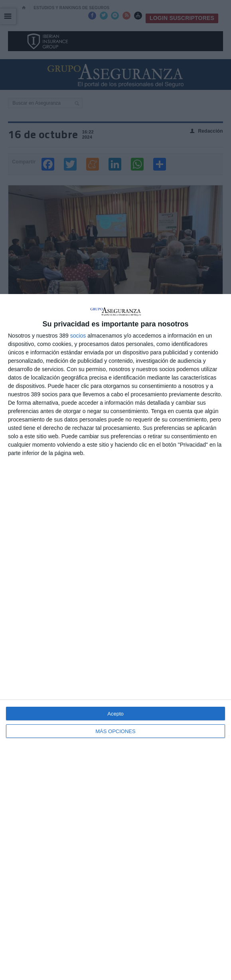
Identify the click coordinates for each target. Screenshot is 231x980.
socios (78, 336)
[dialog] (115, 637)
